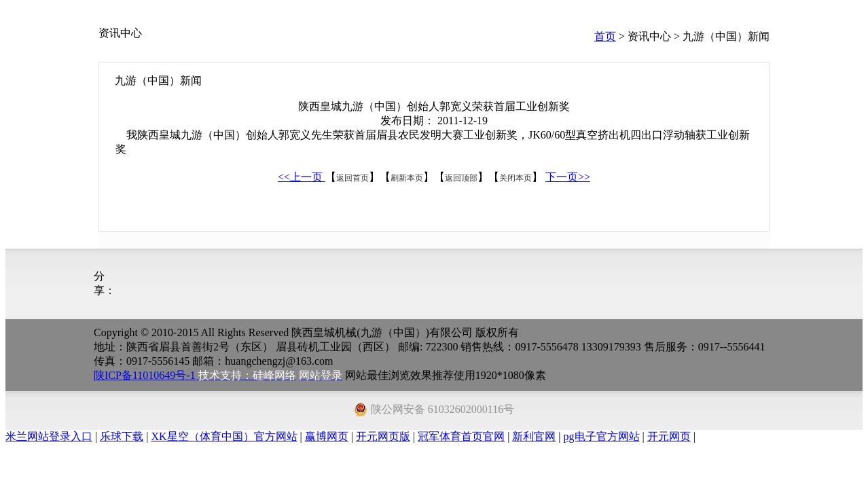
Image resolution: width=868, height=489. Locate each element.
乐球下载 (122, 436)
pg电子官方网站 (602, 436)
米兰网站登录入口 (49, 436)
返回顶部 (461, 178)
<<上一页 (302, 177)
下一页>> (568, 177)
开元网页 (669, 436)
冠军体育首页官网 (461, 436)
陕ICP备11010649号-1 (145, 375)
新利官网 (534, 436)
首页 (605, 36)
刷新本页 (407, 178)
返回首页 (352, 178)
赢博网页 (327, 436)
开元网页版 (383, 436)
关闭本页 (516, 178)
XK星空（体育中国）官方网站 (224, 436)
